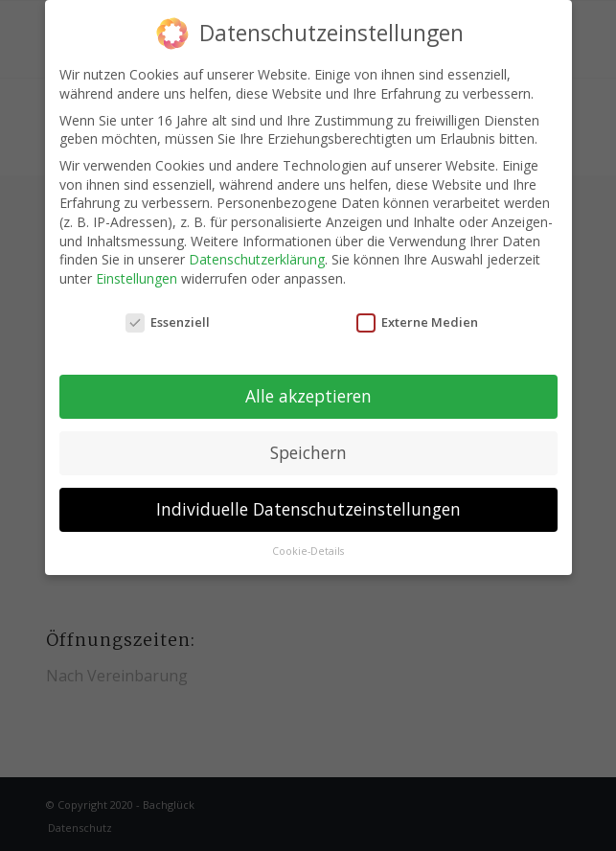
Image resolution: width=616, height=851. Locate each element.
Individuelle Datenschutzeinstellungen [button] (308, 509)
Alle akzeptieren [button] (308, 396)
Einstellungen (137, 278)
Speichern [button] (308, 452)
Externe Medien (417, 322)
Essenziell (168, 322)
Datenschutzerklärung (257, 259)
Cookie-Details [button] (308, 551)
